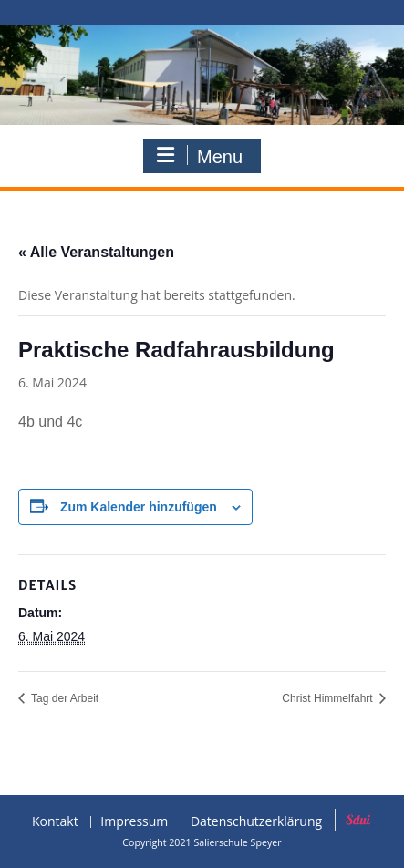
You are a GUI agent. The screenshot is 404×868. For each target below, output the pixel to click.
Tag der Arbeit (63, 698)
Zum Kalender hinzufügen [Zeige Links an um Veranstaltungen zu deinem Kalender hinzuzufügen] (139, 507)
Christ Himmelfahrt (329, 698)
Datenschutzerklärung (256, 822)
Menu (200, 156)
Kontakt (55, 822)
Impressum (134, 822)
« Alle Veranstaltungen (96, 252)
